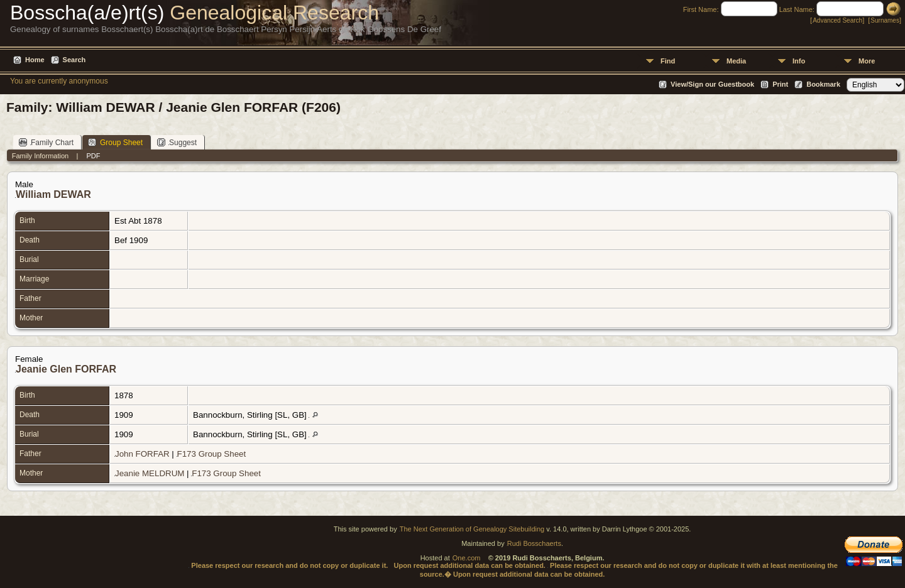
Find (668, 61)
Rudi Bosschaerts (534, 543)
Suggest (177, 142)
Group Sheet (115, 142)
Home (35, 60)
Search (74, 60)
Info (799, 61)
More (867, 61)
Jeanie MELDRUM (150, 473)
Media (736, 61)
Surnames (885, 20)
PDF (93, 156)
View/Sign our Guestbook (712, 84)
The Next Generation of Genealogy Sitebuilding (472, 529)
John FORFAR (142, 454)
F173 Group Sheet (212, 454)
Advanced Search (837, 20)
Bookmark (823, 84)
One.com (467, 558)
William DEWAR (53, 194)
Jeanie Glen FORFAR (66, 369)
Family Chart (46, 142)
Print (780, 84)
